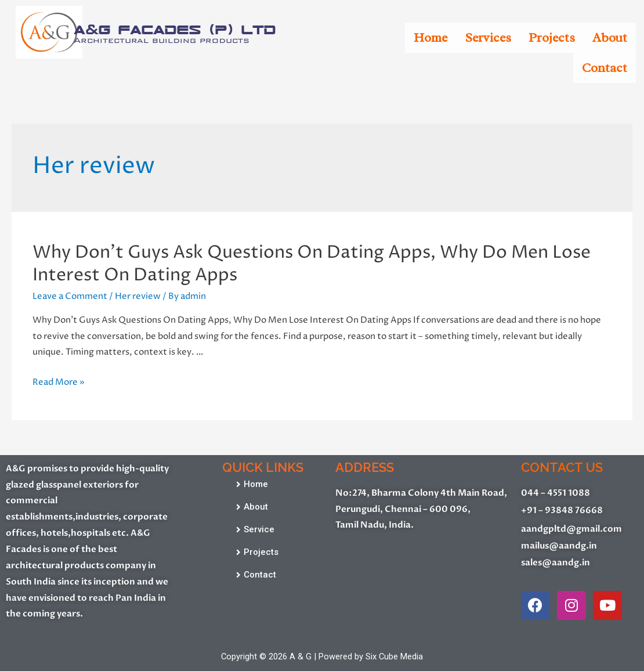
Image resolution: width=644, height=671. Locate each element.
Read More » (59, 382)
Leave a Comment (70, 296)
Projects (552, 38)
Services (488, 38)
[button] (252, 484)
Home (430, 38)
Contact (605, 68)
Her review (138, 296)
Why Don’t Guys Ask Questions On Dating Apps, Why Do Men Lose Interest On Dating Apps (312, 264)
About (610, 38)
